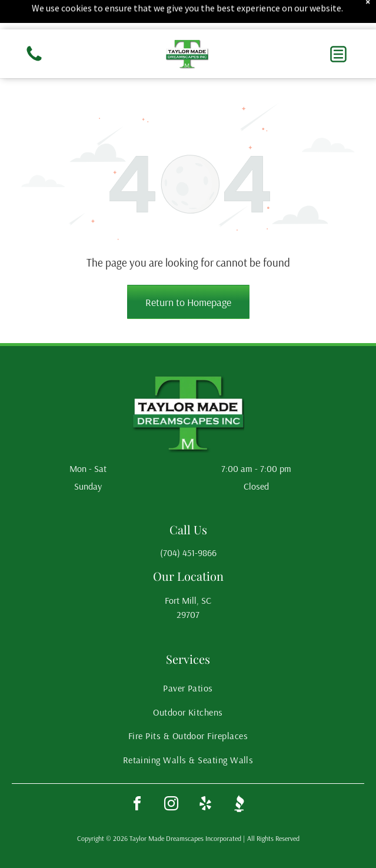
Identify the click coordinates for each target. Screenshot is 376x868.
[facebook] (137, 805)
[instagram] (171, 805)
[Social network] (239, 805)
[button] (338, 54)
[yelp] (205, 805)
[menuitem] (188, 688)
